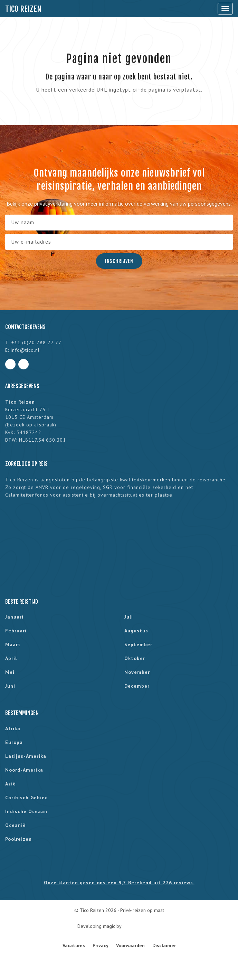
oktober (135, 658)
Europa (14, 742)
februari (16, 631)
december (137, 686)
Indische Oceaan (26, 811)
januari (14, 617)
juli (129, 617)
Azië (11, 784)
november (137, 672)
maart (13, 644)
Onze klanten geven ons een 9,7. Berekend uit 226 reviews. (119, 883)
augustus (136, 631)
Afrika (13, 728)
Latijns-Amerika (26, 756)
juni (10, 686)
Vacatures (74, 945)
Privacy (101, 945)
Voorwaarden (130, 945)
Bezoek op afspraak (31, 425)
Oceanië (16, 825)
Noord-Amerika (24, 770)
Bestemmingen (22, 713)
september (138, 644)
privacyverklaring (53, 204)
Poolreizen (18, 839)
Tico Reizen (23, 9)
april (11, 658)
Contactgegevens (25, 327)
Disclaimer (164, 945)
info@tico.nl (25, 350)
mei (10, 672)
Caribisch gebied (27, 798)
